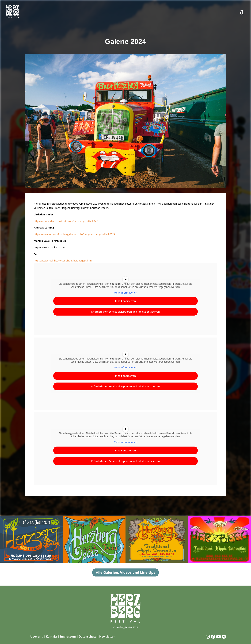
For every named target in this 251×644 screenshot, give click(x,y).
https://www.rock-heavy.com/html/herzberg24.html (63, 261)
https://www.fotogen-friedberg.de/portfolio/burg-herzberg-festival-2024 (74, 234)
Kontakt (52, 636)
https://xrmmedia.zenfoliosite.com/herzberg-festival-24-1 (66, 221)
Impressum (68, 636)
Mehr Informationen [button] (125, 293)
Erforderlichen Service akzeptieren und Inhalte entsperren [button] (126, 312)
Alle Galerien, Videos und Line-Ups (125, 572)
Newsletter (107, 636)
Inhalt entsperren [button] (125, 301)
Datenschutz (88, 636)
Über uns (37, 636)
